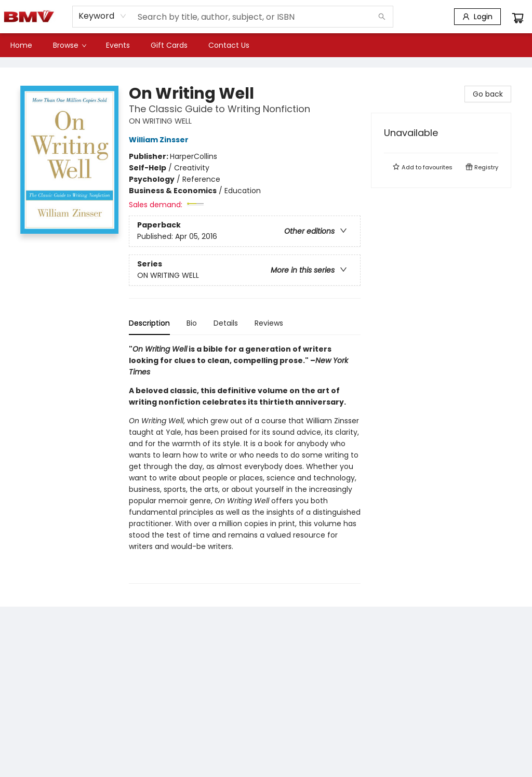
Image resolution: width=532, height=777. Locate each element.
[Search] (382, 17)
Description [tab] (149, 323)
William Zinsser (160, 140)
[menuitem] (21, 45)
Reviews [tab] (269, 323)
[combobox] (103, 16)
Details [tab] (226, 323)
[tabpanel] (245, 464)
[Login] (477, 17)
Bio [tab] (192, 323)
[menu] (266, 45)
